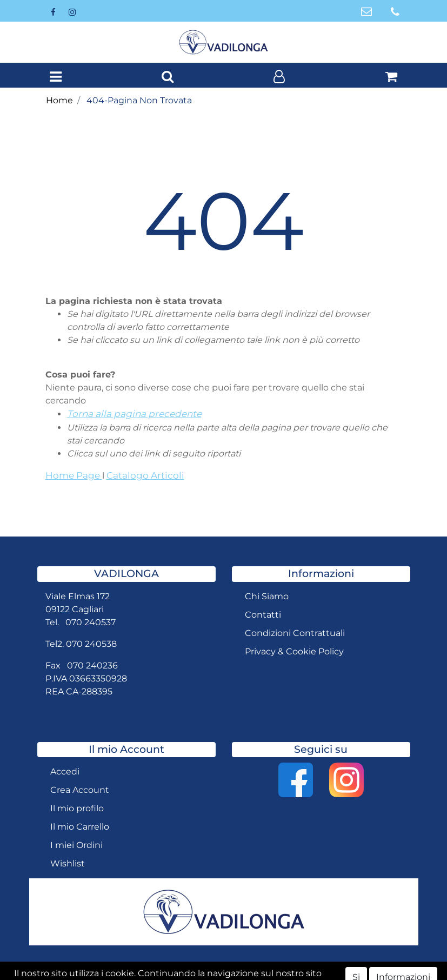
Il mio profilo (77, 808)
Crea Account (80, 790)
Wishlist (68, 863)
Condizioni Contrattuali (295, 633)
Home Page (74, 475)
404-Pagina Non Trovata (139, 100)
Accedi (65, 772)
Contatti (263, 615)
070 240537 (91, 622)
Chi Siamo (267, 596)
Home (59, 100)
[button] (168, 77)
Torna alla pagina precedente (134, 414)
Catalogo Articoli (145, 475)
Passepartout (277, 971)
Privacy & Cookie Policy (294, 651)
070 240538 (91, 644)
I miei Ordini (76, 845)
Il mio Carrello (80, 827)
